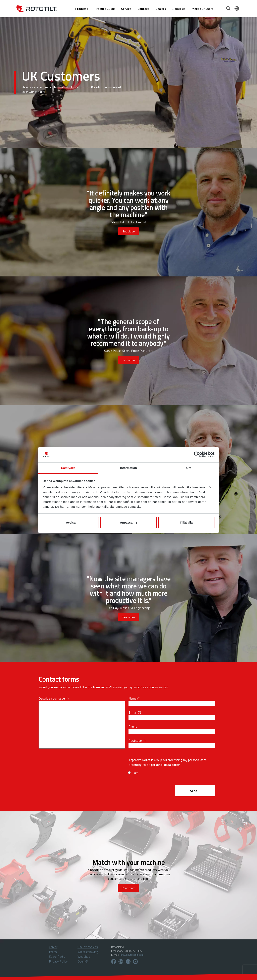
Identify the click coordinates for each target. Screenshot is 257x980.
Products (82, 9)
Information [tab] (128, 468)
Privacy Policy (58, 961)
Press (53, 952)
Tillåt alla (186, 522)
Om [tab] (189, 468)
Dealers (161, 9)
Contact (143, 9)
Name (133, 698)
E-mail (133, 712)
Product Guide (105, 9)
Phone (133, 726)
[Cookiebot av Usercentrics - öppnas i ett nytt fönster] (197, 455)
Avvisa (71, 522)
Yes (136, 773)
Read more (129, 888)
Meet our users (202, 9)
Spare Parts (57, 956)
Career (53, 947)
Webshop (84, 956)
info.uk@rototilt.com (132, 955)
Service (126, 9)
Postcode (135, 741)
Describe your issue (52, 698)
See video (129, 231)
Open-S (83, 961)
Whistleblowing (88, 952)
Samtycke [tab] (68, 468)
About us (179, 9)
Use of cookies (88, 947)
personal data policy (165, 765)
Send (194, 791)
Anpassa (129, 522)
